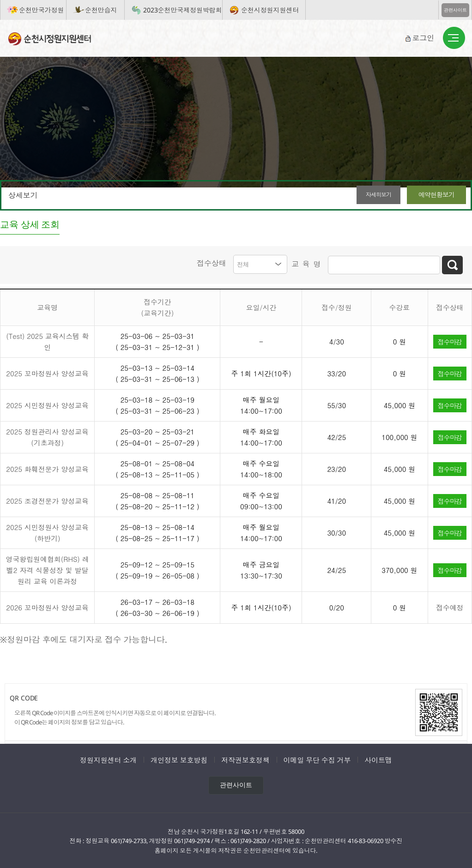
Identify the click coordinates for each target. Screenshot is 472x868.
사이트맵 (378, 759)
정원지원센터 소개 (108, 759)
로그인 (423, 38)
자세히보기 (363, 195)
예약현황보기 (433, 195)
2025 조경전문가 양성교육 (47, 500)
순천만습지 (101, 10)
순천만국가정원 (41, 10)
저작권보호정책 (245, 759)
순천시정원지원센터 (270, 10)
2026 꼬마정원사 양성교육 (47, 606)
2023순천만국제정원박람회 (183, 10)
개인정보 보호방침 (179, 759)
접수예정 (450, 606)
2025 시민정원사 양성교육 (47, 404)
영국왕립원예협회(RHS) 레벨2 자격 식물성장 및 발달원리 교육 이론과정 (48, 569)
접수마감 (450, 340)
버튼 (454, 38)
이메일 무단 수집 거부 (317, 759)
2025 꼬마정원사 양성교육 (47, 372)
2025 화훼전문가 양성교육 (47, 468)
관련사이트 (455, 10)
